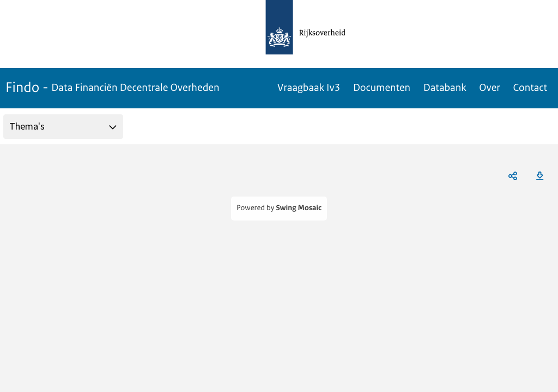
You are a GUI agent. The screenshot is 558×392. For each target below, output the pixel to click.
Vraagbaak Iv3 (309, 88)
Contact (530, 88)
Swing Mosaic (299, 208)
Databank (445, 88)
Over (489, 88)
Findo (113, 88)
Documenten (382, 88)
